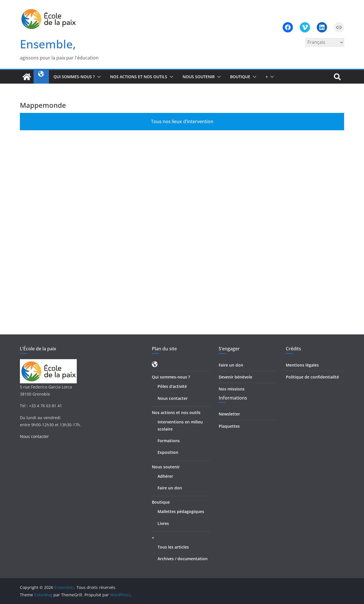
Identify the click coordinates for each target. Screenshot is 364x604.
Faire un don (170, 488)
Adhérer (165, 476)
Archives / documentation (183, 559)
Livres (163, 523)
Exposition (168, 452)
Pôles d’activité (172, 386)
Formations (169, 441)
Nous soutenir (199, 77)
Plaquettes (229, 426)
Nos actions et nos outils (139, 77)
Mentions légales (302, 365)
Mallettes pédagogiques (181, 511)
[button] (98, 77)
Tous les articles (173, 547)
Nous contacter (34, 436)
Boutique (240, 77)
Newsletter (229, 414)
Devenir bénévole (235, 377)
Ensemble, (48, 44)
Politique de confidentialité (312, 377)
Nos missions (232, 389)
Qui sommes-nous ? (74, 77)
